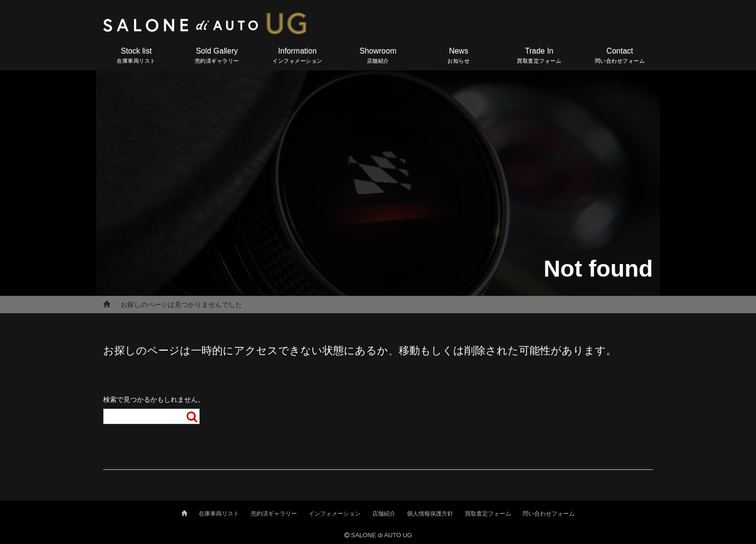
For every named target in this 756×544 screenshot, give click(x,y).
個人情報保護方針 (430, 514)
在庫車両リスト (219, 514)
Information (297, 56)
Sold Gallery (217, 56)
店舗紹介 (384, 514)
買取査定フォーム (488, 514)
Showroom (378, 56)
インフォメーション (335, 514)
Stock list (136, 56)
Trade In (539, 56)
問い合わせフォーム (549, 514)
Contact (620, 56)
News (459, 56)
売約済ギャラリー (274, 514)
